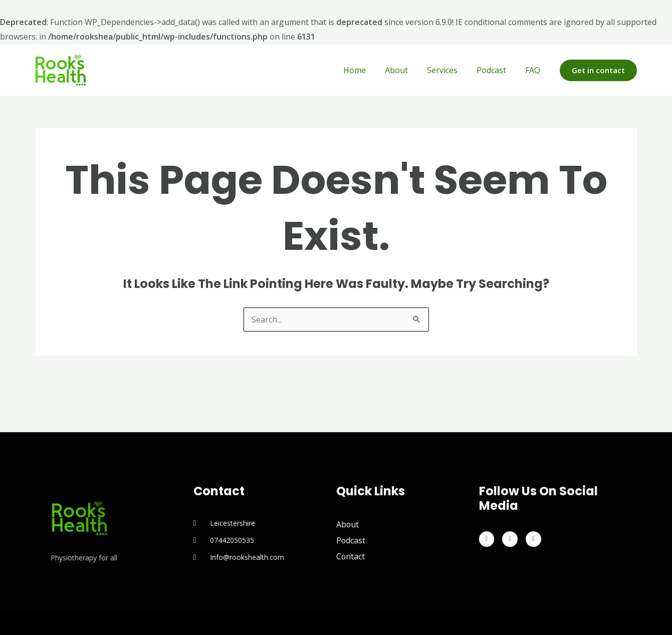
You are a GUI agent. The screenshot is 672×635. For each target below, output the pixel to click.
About (407, 70)
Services (450, 70)
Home (368, 70)
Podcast (496, 70)
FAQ (534, 70)
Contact (351, 557)
